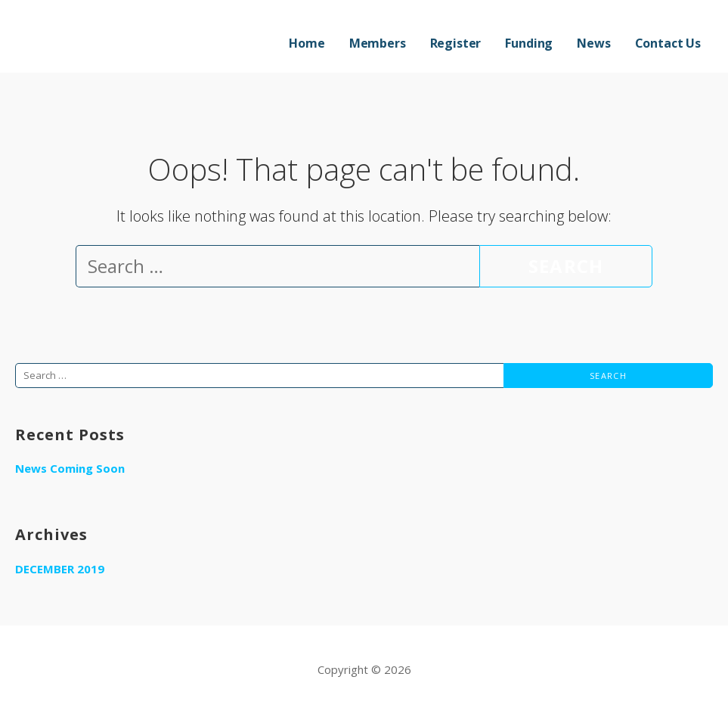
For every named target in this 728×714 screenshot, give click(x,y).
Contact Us (668, 43)
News (593, 43)
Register (456, 43)
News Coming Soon (70, 468)
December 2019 (60, 569)
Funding (529, 43)
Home (307, 43)
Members (378, 43)
